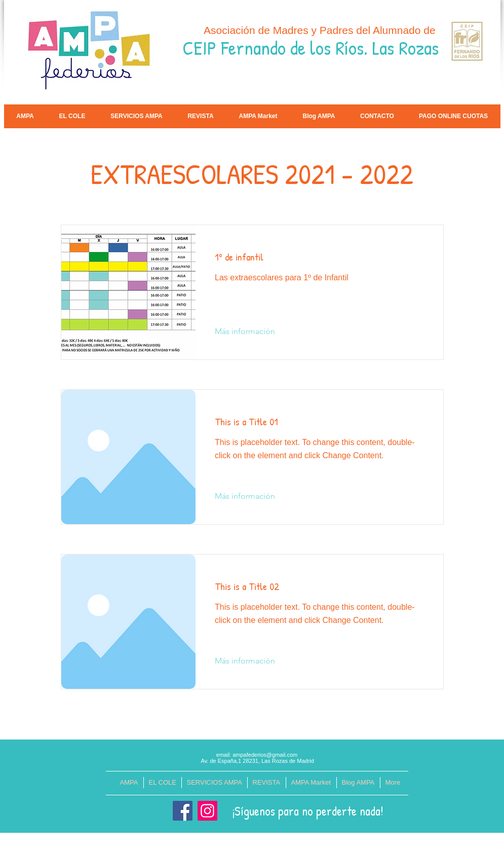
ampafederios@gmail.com (265, 755)
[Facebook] (183, 811)
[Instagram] (207, 811)
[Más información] (245, 331)
